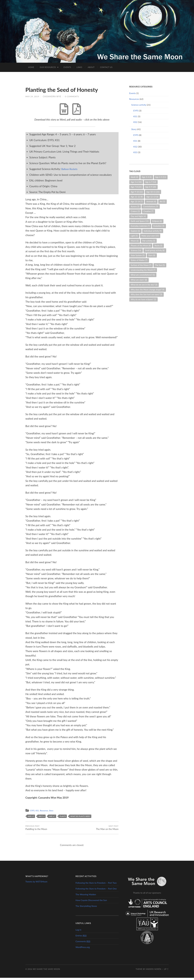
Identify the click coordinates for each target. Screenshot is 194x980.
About (91, 67)
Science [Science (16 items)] (136, 250)
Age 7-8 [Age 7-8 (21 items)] (136, 187)
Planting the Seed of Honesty (66, 89)
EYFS (33, 812)
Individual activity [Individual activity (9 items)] (153, 231)
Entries (81, 938)
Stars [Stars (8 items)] (152, 255)
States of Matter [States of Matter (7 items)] (139, 260)
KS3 (135, 152)
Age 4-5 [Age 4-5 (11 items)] (161, 177)
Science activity (139, 105)
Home (31, 67)
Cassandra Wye (53, 96)
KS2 (135, 122)
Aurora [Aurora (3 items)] (135, 206)
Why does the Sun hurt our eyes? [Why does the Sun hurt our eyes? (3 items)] (146, 294)
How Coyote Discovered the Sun (91, 902)
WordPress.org (83, 949)
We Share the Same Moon (46, 971)
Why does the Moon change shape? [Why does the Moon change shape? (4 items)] (148, 290)
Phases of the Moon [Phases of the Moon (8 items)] (141, 246)
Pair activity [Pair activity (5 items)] (149, 241)
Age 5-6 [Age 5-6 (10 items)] (136, 182)
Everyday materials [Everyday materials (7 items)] (140, 226)
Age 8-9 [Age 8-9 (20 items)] (151, 187)
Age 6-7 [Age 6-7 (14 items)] (151, 182)
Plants (63, 818)
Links (79, 67)
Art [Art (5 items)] (162, 202)
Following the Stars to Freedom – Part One (96, 891)
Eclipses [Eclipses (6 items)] (157, 221)
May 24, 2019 (33, 96)
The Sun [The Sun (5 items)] (160, 265)
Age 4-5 (31, 818)
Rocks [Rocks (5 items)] (158, 246)
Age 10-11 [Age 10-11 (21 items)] (153, 192)
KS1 (38, 812)
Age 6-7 (52, 818)
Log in (78, 932)
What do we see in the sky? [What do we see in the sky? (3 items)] (144, 285)
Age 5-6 (42, 818)
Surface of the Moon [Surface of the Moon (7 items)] (141, 265)
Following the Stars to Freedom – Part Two (96, 885)
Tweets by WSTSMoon (36, 884)
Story (54, 812)
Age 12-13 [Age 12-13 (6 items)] (152, 197)
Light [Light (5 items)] (134, 236)
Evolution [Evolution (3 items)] (159, 226)
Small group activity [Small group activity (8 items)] (155, 250)
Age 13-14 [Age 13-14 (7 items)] (137, 202)
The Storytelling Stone (86, 908)
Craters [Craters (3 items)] (135, 211)
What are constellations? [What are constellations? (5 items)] (143, 275)
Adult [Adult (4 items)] (135, 177)
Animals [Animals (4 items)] (151, 202)
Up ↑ (166, 971)
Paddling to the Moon (37, 830)
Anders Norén (154, 971)
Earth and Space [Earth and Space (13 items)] (140, 221)
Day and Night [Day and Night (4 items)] (138, 216)
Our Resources (48, 67)
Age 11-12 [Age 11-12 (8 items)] (137, 197)
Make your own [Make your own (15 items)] (150, 236)
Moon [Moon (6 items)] (135, 241)
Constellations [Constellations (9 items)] (151, 206)
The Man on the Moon (107, 830)
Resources (46, 812)
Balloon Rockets (71, 170)
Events (67, 67)
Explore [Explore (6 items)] (135, 231)
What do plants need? (80, 818)
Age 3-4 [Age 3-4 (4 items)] (147, 177)
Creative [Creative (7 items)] (148, 211)
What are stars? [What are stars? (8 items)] (139, 280)
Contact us (106, 67)
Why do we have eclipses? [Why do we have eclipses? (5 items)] (144, 299)
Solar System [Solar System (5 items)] (138, 255)
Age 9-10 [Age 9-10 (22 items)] (137, 192)
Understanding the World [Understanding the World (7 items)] (143, 270)
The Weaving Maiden (86, 896)
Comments (83, 943)
